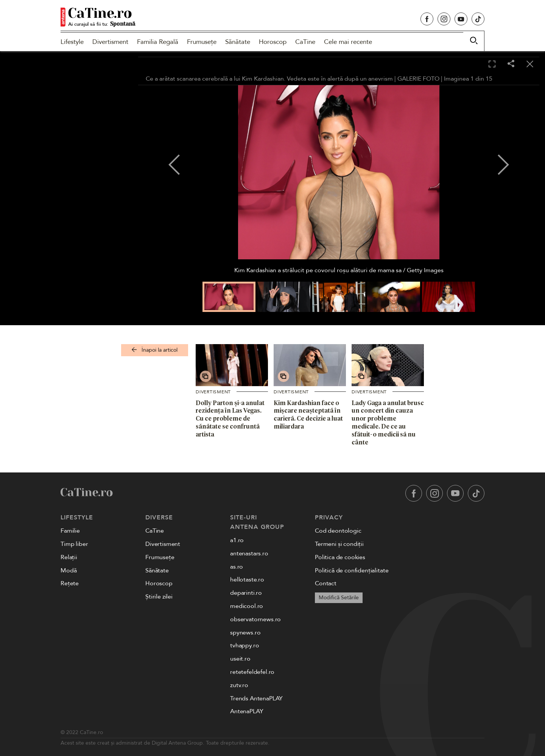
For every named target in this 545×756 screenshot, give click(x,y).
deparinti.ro (246, 593)
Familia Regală (158, 42)
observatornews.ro (255, 619)
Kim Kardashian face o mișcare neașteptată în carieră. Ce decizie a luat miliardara (308, 415)
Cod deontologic (338, 531)
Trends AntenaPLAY (256, 698)
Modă (69, 571)
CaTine (305, 42)
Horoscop (273, 42)
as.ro (237, 567)
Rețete (70, 583)
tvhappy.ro (244, 645)
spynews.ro (245, 633)
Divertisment (110, 42)
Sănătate (238, 42)
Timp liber (74, 544)
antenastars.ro (249, 553)
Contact (326, 583)
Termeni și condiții (339, 544)
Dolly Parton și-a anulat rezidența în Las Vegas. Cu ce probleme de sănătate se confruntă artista (230, 419)
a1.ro (237, 540)
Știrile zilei (159, 597)
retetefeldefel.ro (252, 672)
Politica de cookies (340, 557)
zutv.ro (239, 685)
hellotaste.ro (247, 580)
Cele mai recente (348, 42)
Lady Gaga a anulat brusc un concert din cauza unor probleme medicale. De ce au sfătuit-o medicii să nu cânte (388, 422)
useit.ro (240, 659)
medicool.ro (247, 606)
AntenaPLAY (247, 711)
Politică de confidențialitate (352, 571)
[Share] (511, 64)
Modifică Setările (339, 598)
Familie (70, 531)
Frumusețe (202, 42)
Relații (69, 557)
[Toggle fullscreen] (492, 64)
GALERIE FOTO (418, 79)
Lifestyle (72, 42)
